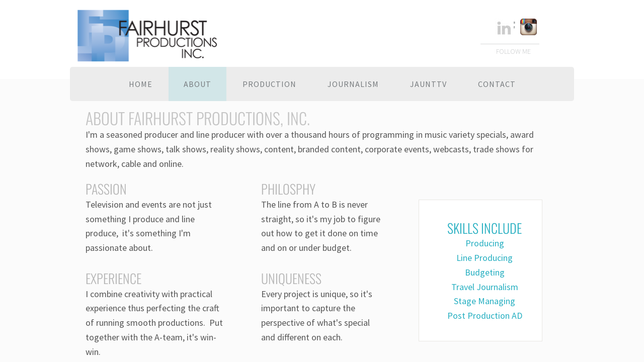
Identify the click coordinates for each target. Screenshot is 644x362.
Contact (497, 84)
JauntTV (428, 84)
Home (141, 84)
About (197, 84)
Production (269, 84)
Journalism (353, 84)
